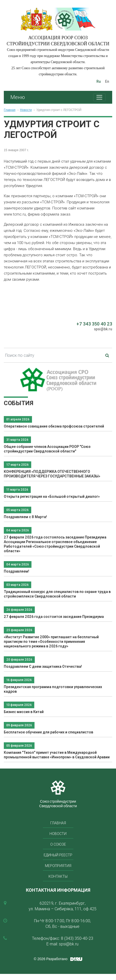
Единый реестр (58, 855)
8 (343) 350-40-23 (77, 938)
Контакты (58, 876)
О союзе (58, 844)
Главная (10, 110)
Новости (26, 110)
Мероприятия (58, 866)
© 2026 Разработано (51, 959)
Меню (18, 97)
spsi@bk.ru (103, 329)
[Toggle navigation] (99, 97)
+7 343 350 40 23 (94, 324)
